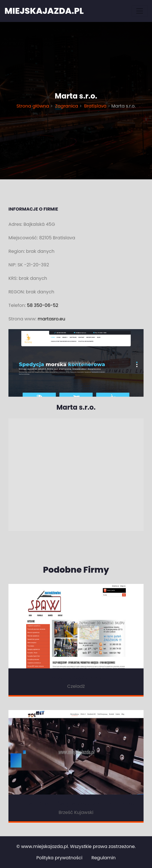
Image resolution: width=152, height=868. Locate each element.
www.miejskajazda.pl (44, 846)
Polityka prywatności (59, 858)
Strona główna (33, 106)
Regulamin (104, 858)
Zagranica (67, 106)
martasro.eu (52, 319)
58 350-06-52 (43, 305)
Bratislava (95, 106)
